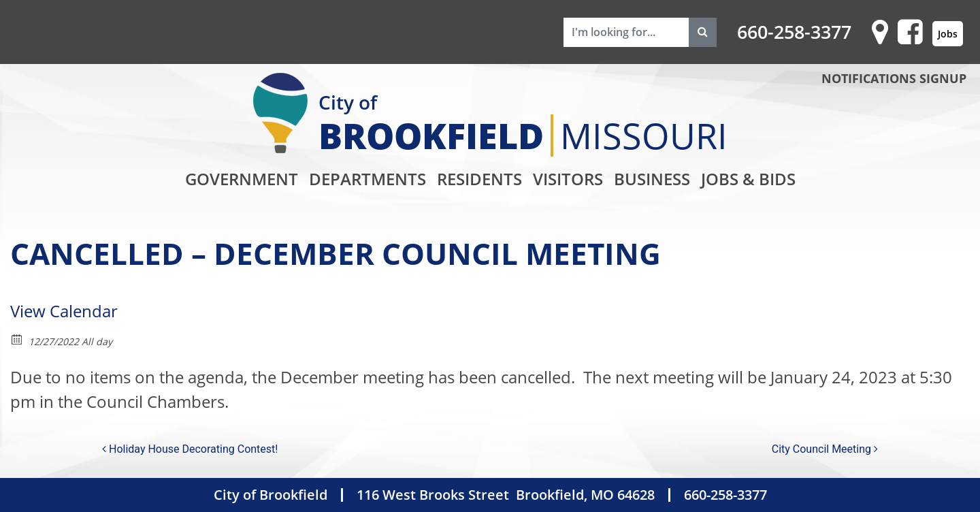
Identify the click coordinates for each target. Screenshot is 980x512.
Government (242, 179)
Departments (367, 179)
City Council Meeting (825, 449)
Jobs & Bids (748, 179)
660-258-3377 (794, 32)
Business (652, 179)
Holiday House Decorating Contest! (190, 449)
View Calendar (64, 311)
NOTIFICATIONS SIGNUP (894, 78)
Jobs (948, 34)
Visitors (568, 179)
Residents (479, 179)
